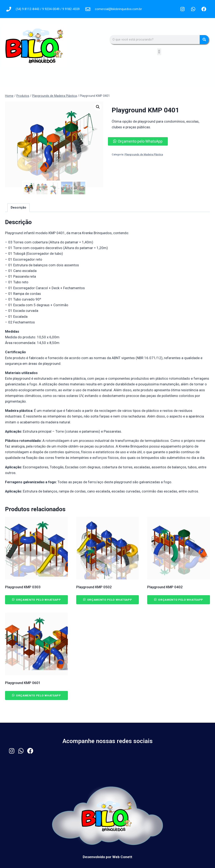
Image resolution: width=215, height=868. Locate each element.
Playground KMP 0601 (23, 683)
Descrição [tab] (18, 207)
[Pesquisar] (204, 40)
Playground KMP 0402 (165, 587)
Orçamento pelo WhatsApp (140, 141)
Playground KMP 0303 (23, 587)
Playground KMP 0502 (94, 587)
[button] (159, 52)
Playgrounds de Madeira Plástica (144, 155)
